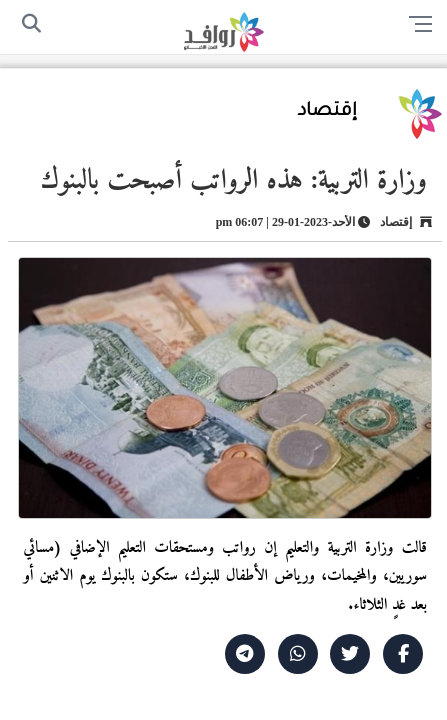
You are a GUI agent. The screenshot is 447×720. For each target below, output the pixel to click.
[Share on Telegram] (245, 654)
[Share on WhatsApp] (298, 654)
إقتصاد (327, 112)
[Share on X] (350, 654)
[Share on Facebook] (403, 654)
